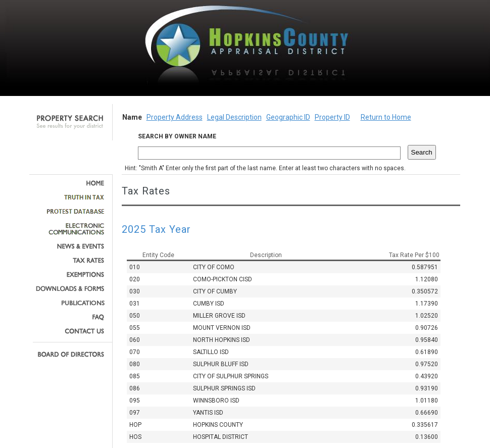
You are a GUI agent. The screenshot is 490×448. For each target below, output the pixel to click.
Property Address (175, 117)
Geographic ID (288, 117)
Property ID (332, 117)
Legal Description (234, 117)
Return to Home (386, 117)
